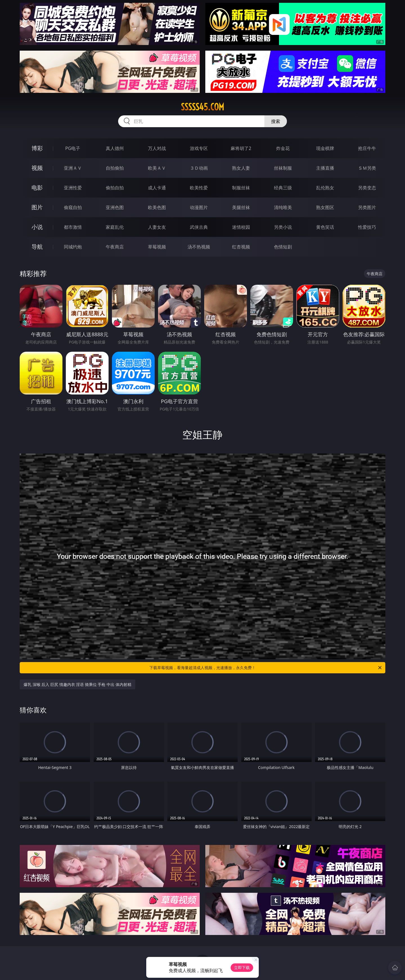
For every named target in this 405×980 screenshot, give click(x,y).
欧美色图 (157, 207)
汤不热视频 (199, 247)
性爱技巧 (367, 227)
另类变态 (367, 188)
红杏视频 (241, 247)
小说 (37, 227)
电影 (37, 188)
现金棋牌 (325, 148)
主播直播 (325, 168)
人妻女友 (157, 227)
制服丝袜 (241, 188)
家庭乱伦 (115, 227)
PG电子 (73, 148)
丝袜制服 (283, 168)
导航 (37, 247)
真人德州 (115, 148)
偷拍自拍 (115, 188)
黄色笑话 (325, 227)
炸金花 (283, 148)
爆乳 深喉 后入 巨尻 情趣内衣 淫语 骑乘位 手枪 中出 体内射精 (77, 684)
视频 (37, 168)
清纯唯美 (283, 207)
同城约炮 (73, 247)
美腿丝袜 (241, 207)
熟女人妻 (241, 168)
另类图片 (367, 207)
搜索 (276, 121)
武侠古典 (199, 227)
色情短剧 (283, 247)
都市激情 (73, 227)
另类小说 (283, 227)
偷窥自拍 (73, 207)
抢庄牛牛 (367, 148)
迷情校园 (241, 227)
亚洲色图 (115, 207)
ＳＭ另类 (367, 168)
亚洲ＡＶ (73, 168)
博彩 (37, 148)
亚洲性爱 (73, 188)
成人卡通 (157, 188)
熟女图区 (325, 207)
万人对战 (157, 148)
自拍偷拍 (115, 168)
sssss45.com (202, 107)
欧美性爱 (199, 188)
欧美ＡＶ (157, 168)
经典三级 (283, 188)
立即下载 (242, 967)
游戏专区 (199, 148)
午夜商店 (115, 247)
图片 (37, 207)
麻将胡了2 (241, 148)
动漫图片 (199, 207)
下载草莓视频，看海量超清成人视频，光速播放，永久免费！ (266, 668)
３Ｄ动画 (199, 168)
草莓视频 (157, 247)
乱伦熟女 (325, 188)
